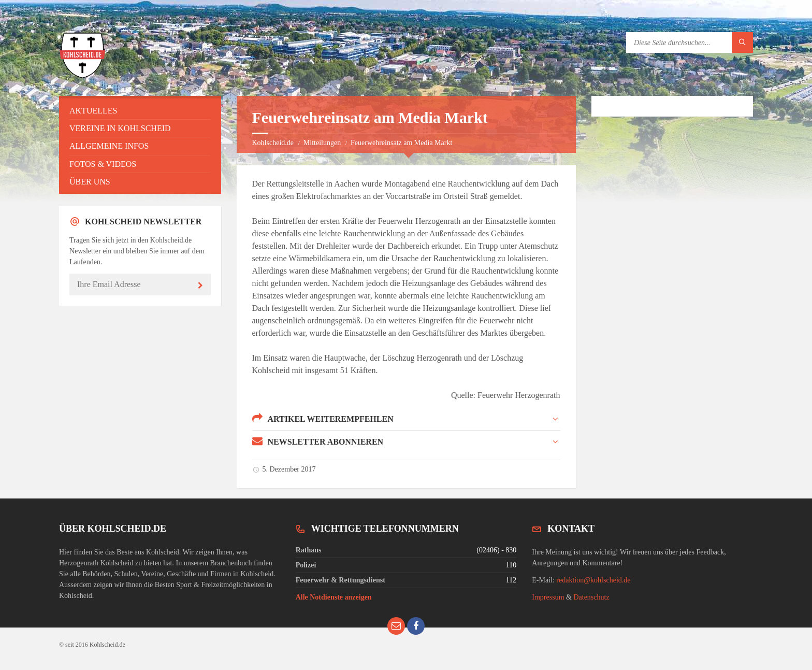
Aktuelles (93, 111)
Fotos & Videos (103, 164)
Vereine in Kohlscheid (120, 128)
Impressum (548, 597)
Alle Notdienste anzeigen (334, 597)
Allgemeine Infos (109, 146)
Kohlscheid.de (273, 143)
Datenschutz (591, 597)
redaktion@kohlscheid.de (593, 580)
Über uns (90, 182)
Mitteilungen (322, 143)
